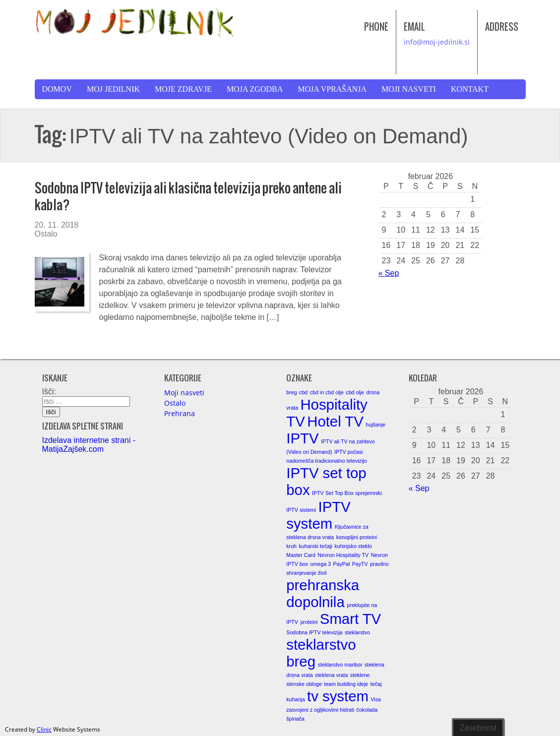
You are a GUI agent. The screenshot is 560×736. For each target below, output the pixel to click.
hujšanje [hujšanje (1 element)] (375, 425)
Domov (57, 89)
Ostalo (46, 234)
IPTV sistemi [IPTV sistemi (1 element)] (301, 510)
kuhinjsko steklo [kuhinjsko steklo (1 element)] (353, 546)
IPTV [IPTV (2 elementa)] (302, 438)
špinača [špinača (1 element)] (295, 719)
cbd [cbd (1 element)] (303, 392)
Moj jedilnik (113, 89)
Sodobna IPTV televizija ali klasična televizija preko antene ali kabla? (188, 196)
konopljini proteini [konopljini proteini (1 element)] (357, 537)
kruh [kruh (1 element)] (291, 546)
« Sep (389, 273)
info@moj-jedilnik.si (437, 42)
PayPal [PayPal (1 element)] (342, 564)
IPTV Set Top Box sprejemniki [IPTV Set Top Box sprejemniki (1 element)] (347, 493)
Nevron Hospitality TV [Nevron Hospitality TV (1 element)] (343, 555)
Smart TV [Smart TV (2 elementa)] (350, 619)
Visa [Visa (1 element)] (376, 699)
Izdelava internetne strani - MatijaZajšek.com (89, 445)
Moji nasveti (409, 89)
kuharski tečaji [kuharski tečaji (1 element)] (315, 546)
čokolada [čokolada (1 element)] (367, 710)
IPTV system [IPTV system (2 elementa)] (318, 515)
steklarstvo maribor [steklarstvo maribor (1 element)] (340, 665)
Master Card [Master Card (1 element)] (301, 555)
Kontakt (470, 89)
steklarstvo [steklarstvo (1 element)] (357, 632)
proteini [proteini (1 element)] (309, 622)
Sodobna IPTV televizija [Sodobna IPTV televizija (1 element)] (314, 632)
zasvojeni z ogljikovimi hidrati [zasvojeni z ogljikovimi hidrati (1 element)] (320, 710)
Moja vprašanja (332, 89)
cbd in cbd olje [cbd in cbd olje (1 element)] (327, 392)
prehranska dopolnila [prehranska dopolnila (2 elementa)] (323, 593)
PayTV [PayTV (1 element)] (360, 564)
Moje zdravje (183, 89)
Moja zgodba (255, 89)
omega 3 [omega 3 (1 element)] (321, 564)
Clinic (44, 729)
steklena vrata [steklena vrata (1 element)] (331, 675)
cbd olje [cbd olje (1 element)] (355, 392)
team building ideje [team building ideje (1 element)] (346, 684)
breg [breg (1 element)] (291, 392)
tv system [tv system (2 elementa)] (338, 696)
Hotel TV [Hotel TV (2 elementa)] (335, 421)
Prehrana (180, 413)
